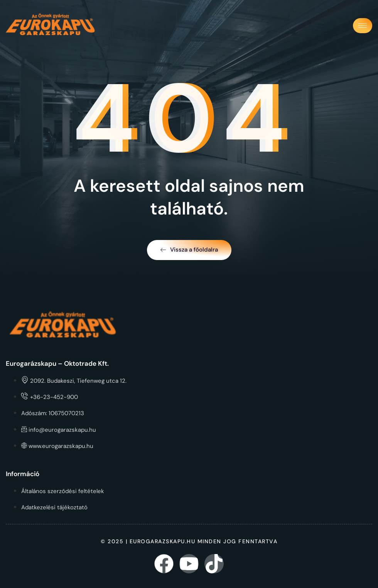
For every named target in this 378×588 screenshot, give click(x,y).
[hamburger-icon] (363, 26)
